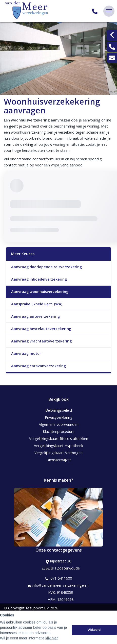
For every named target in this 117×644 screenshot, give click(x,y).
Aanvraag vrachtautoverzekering (41, 341)
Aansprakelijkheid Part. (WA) (37, 304)
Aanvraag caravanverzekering (38, 366)
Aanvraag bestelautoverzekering (41, 329)
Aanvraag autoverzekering (35, 316)
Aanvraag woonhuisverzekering (40, 292)
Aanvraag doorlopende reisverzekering (46, 267)
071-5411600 (59, 578)
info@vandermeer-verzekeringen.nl (59, 585)
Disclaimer (12, 622)
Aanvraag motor (26, 353)
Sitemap (11, 615)
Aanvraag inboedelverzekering (39, 279)
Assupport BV (37, 608)
